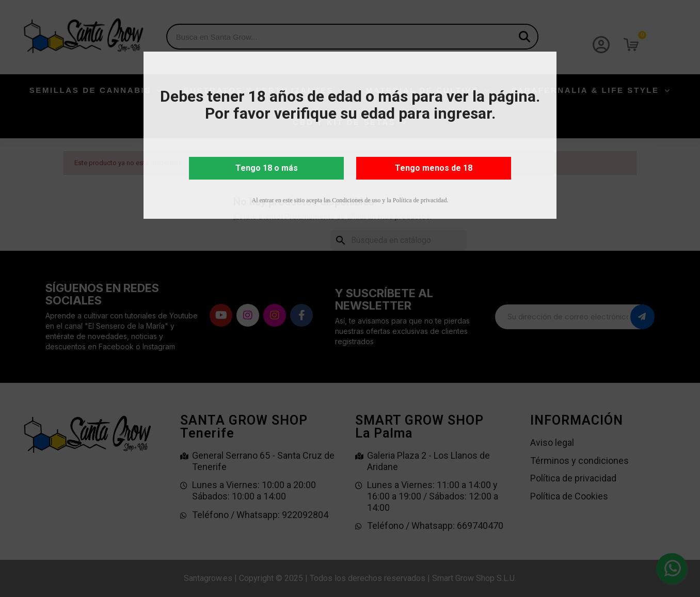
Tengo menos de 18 (434, 168)
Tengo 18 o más (267, 168)
